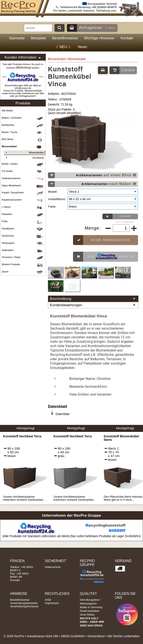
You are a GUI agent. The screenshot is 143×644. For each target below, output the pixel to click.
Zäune (23, 272)
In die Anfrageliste (102, 238)
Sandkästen (23, 229)
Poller (23, 221)
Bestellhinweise (65, 38)
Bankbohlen (23, 125)
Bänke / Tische (23, 132)
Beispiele (38, 38)
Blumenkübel (57, 59)
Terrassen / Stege (23, 257)
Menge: (94, 226)
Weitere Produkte (23, 264)
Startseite (17, 38)
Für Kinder (23, 171)
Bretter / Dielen (23, 164)
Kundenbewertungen (93, 303)
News (83, 47)
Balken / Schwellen (23, 118)
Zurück (122, 70)
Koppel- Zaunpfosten (23, 193)
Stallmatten (23, 250)
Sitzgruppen (23, 243)
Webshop (24, 67)
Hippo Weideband (23, 186)
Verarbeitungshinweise (24, 605)
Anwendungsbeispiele (24, 601)
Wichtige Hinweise (99, 38)
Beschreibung (93, 297)
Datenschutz (53, 565)
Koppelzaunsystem (23, 200)
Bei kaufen (103, 255)
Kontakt (127, 38)
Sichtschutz (23, 236)
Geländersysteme (23, 178)
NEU (63, 47)
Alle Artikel (7, 111)
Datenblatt (63, 412)
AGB (48, 598)
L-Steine (23, 207)
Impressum (52, 601)
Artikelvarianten (92, 175)
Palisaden (23, 214)
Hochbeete (24, 158)
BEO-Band (23, 139)
